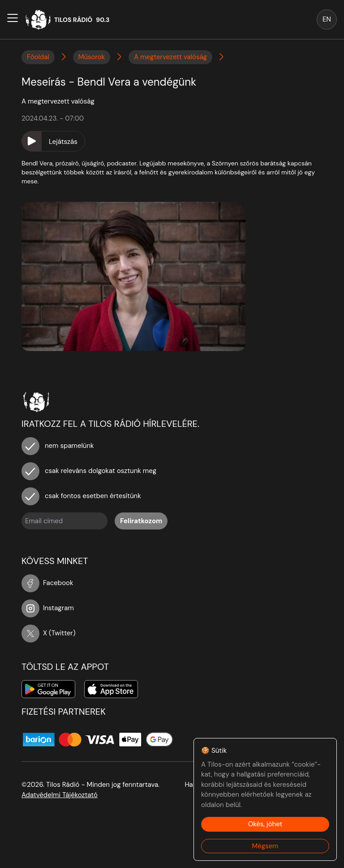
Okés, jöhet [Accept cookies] (265, 824)
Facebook (47, 583)
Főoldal (38, 57)
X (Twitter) (49, 633)
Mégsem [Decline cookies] (265, 846)
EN (327, 19)
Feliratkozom (141, 521)
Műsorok (92, 57)
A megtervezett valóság (170, 57)
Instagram (48, 608)
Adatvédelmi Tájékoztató (60, 795)
